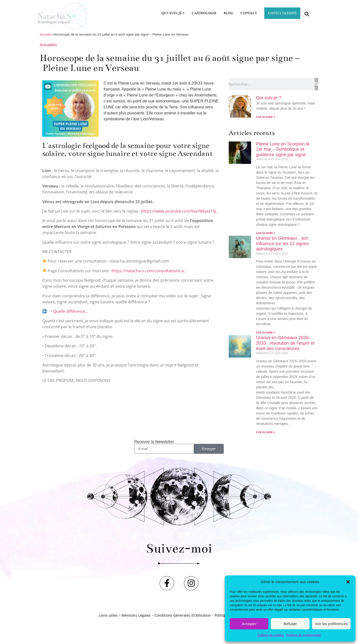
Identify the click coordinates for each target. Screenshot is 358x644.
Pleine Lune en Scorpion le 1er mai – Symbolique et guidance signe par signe (283, 149)
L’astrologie (204, 13)
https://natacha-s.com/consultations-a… (149, 271)
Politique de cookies (270, 635)
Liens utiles (108, 619)
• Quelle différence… (69, 311)
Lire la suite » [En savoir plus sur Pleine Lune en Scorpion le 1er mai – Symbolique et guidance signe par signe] (266, 233)
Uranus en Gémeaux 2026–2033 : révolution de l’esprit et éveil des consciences (285, 343)
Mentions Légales (136, 619)
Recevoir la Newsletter (154, 442)
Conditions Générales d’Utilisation (183, 619)
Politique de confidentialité (303, 635)
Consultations (282, 13)
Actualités (48, 45)
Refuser (290, 624)
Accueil (45, 34)
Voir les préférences (331, 624)
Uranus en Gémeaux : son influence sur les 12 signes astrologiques (282, 244)
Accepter (249, 624)
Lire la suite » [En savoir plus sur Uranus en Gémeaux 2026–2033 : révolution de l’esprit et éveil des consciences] (266, 432)
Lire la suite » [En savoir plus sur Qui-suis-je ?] (266, 117)
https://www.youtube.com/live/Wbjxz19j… (180, 211)
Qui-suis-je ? (173, 13)
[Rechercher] (316, 84)
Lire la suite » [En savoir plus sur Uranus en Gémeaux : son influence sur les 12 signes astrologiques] (266, 332)
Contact (249, 13)
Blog (228, 13)
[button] (348, 582)
